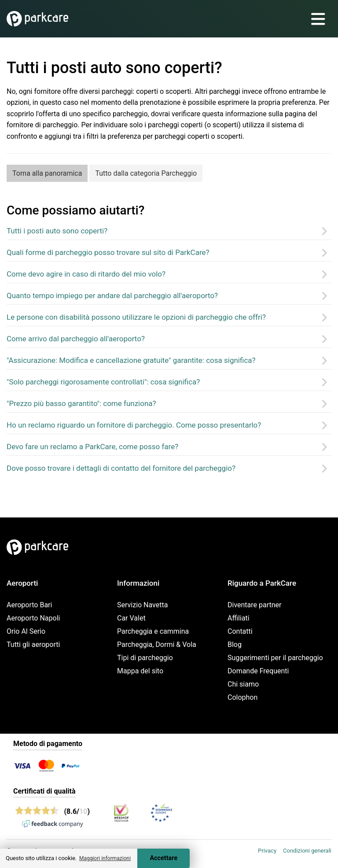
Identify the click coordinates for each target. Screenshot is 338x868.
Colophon (242, 697)
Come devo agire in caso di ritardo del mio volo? (86, 274)
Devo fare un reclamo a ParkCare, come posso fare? (92, 447)
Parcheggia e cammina (153, 631)
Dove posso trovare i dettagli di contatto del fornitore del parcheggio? (121, 468)
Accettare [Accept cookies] (163, 858)
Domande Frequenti (258, 671)
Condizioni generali (307, 851)
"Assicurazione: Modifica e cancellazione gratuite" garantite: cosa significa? (131, 360)
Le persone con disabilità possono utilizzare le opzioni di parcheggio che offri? (136, 317)
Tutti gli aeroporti (33, 645)
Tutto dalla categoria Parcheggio (146, 173)
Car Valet (131, 618)
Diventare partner (255, 605)
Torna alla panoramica (47, 173)
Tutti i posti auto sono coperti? (57, 231)
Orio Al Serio (26, 631)
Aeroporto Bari (29, 605)
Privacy (267, 851)
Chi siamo (243, 684)
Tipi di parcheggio (145, 658)
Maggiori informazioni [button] (105, 858)
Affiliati (239, 618)
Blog (235, 645)
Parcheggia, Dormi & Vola (157, 645)
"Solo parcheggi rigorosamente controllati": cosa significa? (103, 382)
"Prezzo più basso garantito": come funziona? (81, 403)
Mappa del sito (140, 671)
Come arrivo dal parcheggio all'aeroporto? (76, 339)
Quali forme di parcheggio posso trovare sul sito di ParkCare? (108, 252)
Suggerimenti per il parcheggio (275, 658)
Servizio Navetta (142, 605)
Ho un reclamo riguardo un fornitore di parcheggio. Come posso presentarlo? (134, 425)
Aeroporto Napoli (33, 618)
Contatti (240, 631)
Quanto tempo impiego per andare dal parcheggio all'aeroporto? (112, 295)
